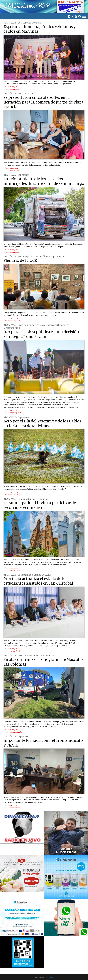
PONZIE (50, 977)
